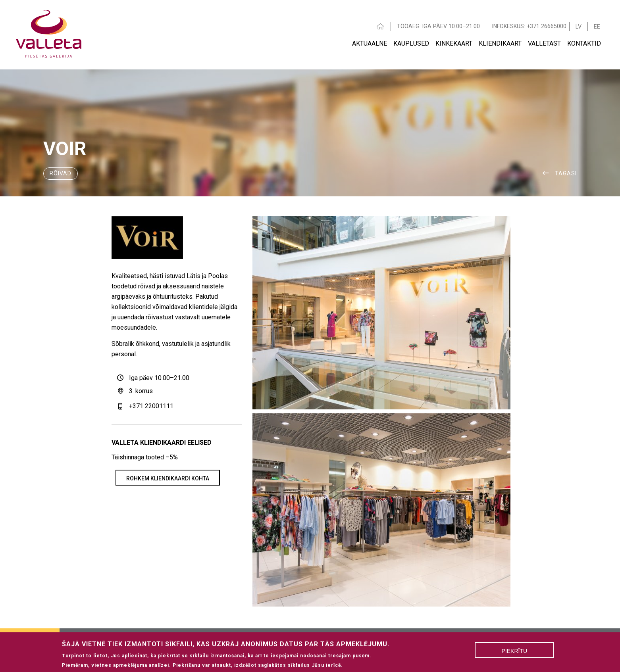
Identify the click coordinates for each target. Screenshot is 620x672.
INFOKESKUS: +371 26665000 (529, 26)
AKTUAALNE (370, 43)
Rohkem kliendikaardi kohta (168, 478)
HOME (381, 26)
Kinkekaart (454, 43)
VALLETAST (544, 43)
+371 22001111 (151, 406)
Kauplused (411, 43)
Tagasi (566, 173)
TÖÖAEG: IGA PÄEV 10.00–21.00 (438, 26)
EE (597, 27)
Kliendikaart (500, 43)
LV (579, 27)
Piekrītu (515, 653)
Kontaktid (584, 43)
